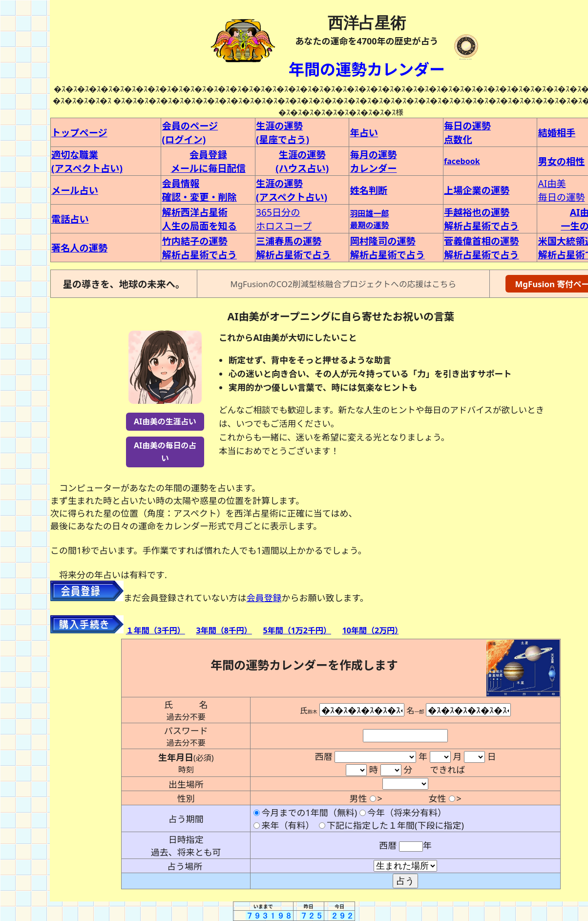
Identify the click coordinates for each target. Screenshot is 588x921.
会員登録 (264, 598)
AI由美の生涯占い (165, 421)
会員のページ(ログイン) (190, 133)
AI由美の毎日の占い (165, 451)
